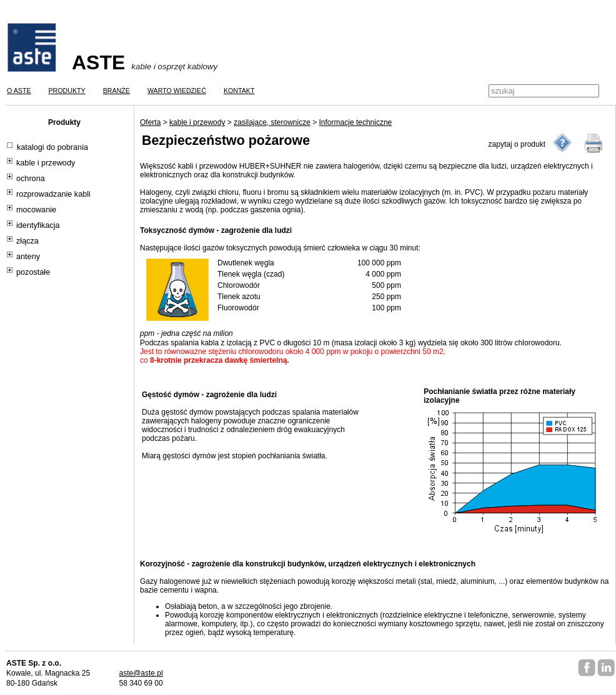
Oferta (150, 122)
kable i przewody (46, 163)
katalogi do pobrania (52, 147)
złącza (27, 241)
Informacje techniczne (356, 122)
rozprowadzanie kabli (53, 194)
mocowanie (36, 210)
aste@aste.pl (141, 673)
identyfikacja (38, 225)
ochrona (31, 179)
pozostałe (33, 272)
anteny (28, 257)
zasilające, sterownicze (272, 122)
